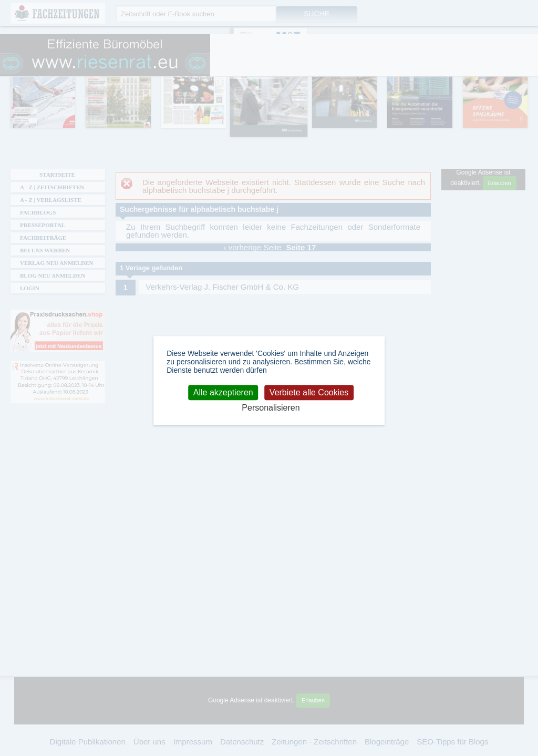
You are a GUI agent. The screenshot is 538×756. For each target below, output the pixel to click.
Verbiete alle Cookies (309, 392)
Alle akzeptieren (223, 392)
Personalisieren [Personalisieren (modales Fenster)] (271, 408)
